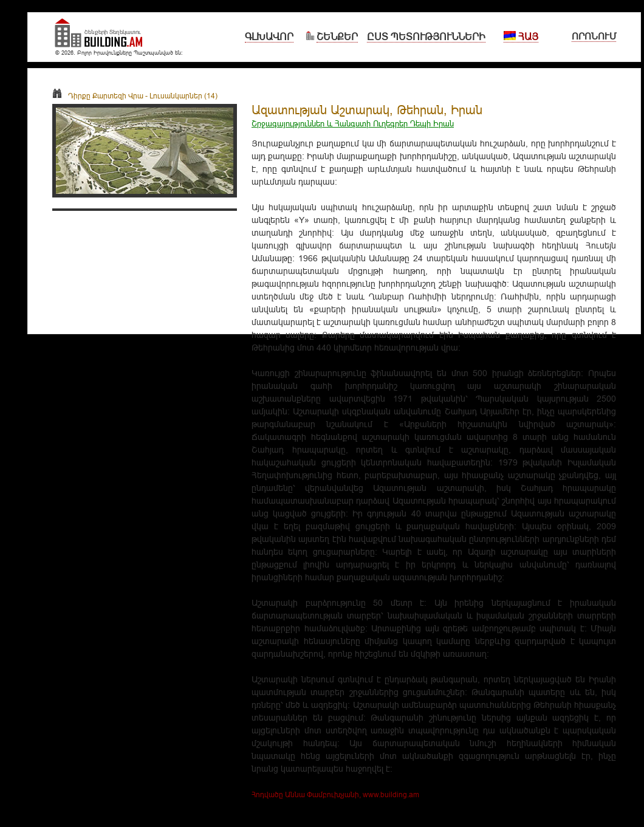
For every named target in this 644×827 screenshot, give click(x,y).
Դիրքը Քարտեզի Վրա (98, 96)
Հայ (521, 36)
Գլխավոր (269, 36)
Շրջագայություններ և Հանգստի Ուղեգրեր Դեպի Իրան (353, 123)
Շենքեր (337, 36)
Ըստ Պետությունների (426, 36)
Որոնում (594, 36)
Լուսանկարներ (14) (183, 96)
